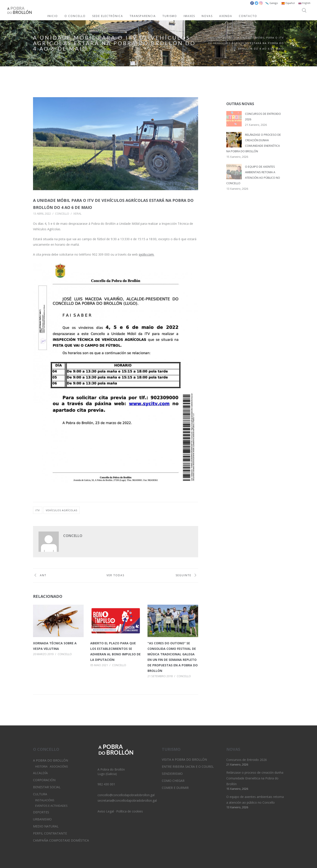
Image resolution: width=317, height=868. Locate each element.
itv (38, 510)
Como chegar (173, 781)
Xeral (77, 214)
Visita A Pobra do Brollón (184, 759)
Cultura (40, 794)
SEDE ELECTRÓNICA (108, 16)
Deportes (41, 812)
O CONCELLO (75, 16)
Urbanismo (42, 819)
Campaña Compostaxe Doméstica (61, 840)
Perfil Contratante (50, 833)
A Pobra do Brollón (51, 760)
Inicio (213, 38)
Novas (228, 38)
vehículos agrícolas (62, 510)
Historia (41, 767)
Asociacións (59, 767)
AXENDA (226, 16)
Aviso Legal (106, 811)
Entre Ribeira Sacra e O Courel (188, 767)
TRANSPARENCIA (143, 16)
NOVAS (207, 16)
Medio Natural (46, 826)
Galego (272, 3)
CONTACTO (248, 16)
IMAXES (189, 16)
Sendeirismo (172, 774)
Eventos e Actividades (51, 806)
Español (288, 3)
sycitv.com (146, 254)
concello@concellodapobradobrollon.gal (126, 795)
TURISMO (170, 16)
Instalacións (45, 800)
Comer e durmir (175, 788)
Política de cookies (130, 811)
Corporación (44, 780)
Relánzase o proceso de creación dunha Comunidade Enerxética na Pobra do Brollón (255, 778)
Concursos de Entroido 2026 (247, 760)
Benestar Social (47, 787)
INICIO (53, 16)
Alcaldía (40, 773)
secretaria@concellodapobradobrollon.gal (127, 800)
